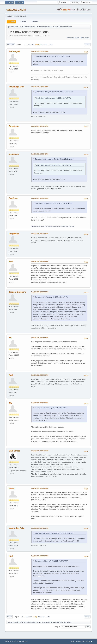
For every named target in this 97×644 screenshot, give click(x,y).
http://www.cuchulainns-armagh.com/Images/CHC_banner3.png (53, 226)
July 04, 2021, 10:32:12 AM (40, 51)
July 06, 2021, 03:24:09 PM (40, 261)
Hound (12, 488)
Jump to (57, 627)
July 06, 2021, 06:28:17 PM (40, 403)
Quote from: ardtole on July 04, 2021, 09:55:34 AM (52, 56)
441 (33, 44)
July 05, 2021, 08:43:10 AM (40, 198)
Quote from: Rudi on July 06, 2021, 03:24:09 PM (51, 297)
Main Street (14, 451)
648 (51, 44)
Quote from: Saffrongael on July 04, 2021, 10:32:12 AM (54, 92)
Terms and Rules (80, 641)
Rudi (11, 262)
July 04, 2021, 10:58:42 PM (40, 154)
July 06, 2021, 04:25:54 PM (40, 292)
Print (87, 45)
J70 (10, 338)
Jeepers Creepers (17, 292)
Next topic (85, 38)
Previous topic (73, 38)
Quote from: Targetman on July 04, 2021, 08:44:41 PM (54, 203)
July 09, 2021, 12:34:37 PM (40, 556)
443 (42, 44)
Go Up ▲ (89, 641)
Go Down (11, 45)
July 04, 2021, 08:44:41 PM (40, 126)
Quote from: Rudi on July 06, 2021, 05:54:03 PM (51, 408)
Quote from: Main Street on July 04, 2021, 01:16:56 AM (54, 533)
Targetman (14, 126)
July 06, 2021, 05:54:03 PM (40, 375)
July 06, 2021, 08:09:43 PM (40, 488)
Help (72, 641)
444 (46, 44)
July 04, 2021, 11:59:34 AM (40, 87)
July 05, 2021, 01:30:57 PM (40, 234)
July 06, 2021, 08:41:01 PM (40, 528)
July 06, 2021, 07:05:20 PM (40, 451)
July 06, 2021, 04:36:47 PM (40, 338)
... (27, 44)
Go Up (10, 617)
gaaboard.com (16, 9)
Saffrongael (14, 51)
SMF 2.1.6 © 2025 (10, 641)
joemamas (14, 154)
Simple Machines (22, 641)
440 (30, 44)
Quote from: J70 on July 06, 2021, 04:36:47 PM (51, 561)
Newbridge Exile (17, 87)
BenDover (14, 198)
